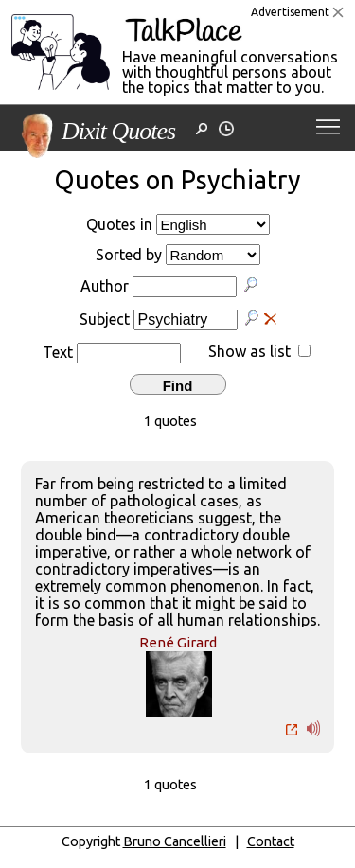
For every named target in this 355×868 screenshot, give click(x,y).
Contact (271, 841)
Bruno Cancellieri (175, 841)
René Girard (178, 642)
